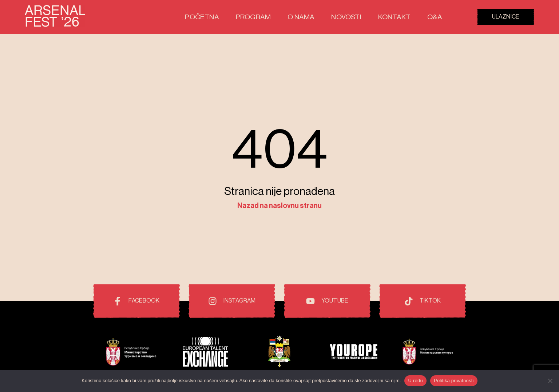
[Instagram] (232, 301)
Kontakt (399, 17)
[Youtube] (327, 301)
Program (274, 17)
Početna (229, 17)
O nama (316, 17)
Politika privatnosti (454, 381)
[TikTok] (423, 301)
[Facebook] (136, 301)
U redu (415, 381)
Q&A (436, 17)
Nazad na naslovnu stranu (279, 206)
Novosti (356, 17)
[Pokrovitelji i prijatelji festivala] (131, 353)
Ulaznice (506, 17)
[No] (550, 381)
